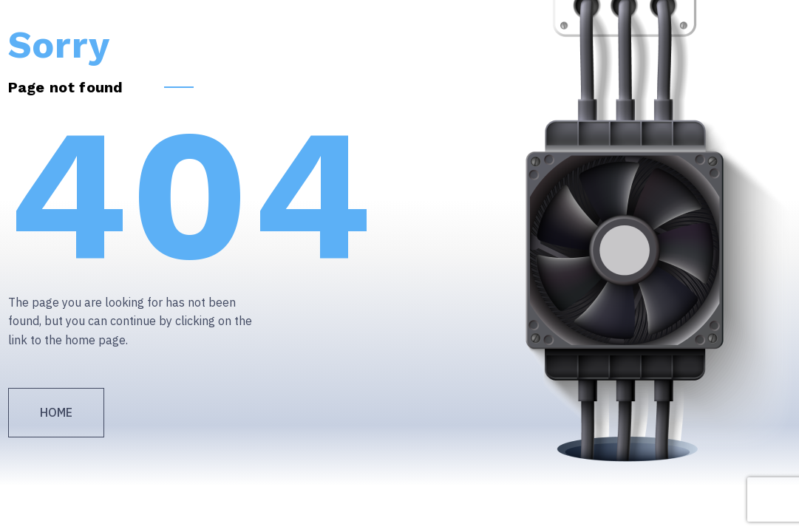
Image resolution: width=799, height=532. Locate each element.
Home (56, 412)
